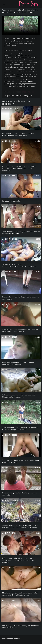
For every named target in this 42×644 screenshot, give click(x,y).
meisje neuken (28, 92)
